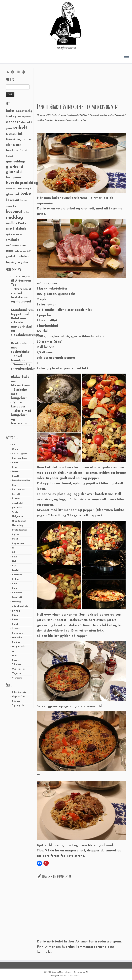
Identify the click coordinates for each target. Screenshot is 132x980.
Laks (15, 584)
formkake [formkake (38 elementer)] (12, 150)
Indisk (15, 539)
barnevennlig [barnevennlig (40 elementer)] (24, 111)
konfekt (16, 570)
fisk (14, 485)
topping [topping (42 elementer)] (11, 262)
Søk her (16, 701)
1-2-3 (14, 445)
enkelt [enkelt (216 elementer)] (20, 128)
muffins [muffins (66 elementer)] (11, 223)
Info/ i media (19, 692)
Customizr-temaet (72, 976)
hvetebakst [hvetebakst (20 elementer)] (11, 189)
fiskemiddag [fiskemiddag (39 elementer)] (14, 140)
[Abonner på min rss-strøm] (9, 72)
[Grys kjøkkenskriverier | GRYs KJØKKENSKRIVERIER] (66, 23)
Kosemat (17, 575)
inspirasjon (18, 543)
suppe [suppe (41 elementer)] (10, 251)
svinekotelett (73, 120)
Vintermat (18, 678)
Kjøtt (15, 566)
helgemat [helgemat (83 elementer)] (14, 177)
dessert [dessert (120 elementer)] (13, 122)
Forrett (16, 494)
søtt (14, 651)
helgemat (120, 115)
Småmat (17, 642)
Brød (15, 467)
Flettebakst (18, 490)
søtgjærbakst (19, 647)
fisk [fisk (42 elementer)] (20, 134)
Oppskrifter (18, 697)
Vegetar (17, 673)
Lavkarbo (17, 593)
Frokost (16, 499)
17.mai (15, 449)
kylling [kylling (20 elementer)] (26, 212)
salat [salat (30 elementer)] (9, 229)
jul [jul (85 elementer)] (17, 194)
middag (41, 120)
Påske (15, 615)
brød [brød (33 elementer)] (9, 117)
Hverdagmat (19, 521)
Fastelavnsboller (21, 481)
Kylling (16, 579)
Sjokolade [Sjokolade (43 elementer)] (20, 229)
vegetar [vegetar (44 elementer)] (23, 262)
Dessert (16, 472)
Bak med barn (20, 458)
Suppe (15, 660)
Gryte (15, 512)
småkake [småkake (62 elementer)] (13, 240)
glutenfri (17, 508)
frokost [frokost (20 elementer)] (9, 156)
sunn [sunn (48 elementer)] (23, 245)
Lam (15, 588)
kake (15, 557)
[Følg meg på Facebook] (14, 72)
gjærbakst (18, 503)
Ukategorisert (20, 669)
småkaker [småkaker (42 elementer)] (13, 245)
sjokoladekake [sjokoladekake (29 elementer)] (14, 235)
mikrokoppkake (20, 606)
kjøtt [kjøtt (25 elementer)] (16, 206)
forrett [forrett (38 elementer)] (24, 150)
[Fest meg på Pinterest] (24, 72)
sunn (15, 656)
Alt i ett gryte (20, 454)
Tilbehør (17, 664)
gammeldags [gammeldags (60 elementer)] (16, 162)
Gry (84, 120)
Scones (16, 629)
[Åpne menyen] (127, 57)
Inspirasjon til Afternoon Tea (21, 281)
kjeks (15, 561)
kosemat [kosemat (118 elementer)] (14, 212)
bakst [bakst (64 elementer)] (10, 111)
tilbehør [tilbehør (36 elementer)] (24, 257)
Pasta (15, 620)
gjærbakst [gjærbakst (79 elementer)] (15, 167)
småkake (17, 638)
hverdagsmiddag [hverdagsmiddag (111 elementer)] (22, 183)
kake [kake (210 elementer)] (26, 194)
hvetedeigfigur (20, 530)
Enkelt (16, 476)
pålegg (16, 611)
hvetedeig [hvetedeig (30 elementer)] (23, 189)
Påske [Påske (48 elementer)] (22, 223)
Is (13, 548)
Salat (15, 624)
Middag (16, 602)
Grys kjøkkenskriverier (62, 972)
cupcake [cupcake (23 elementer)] (17, 117)
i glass (16, 534)
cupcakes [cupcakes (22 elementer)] (27, 117)
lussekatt (17, 597)
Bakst (15, 463)
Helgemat (18, 516)
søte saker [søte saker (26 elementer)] (20, 251)
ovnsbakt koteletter (56, 120)
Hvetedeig (18, 525)
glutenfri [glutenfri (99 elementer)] (14, 172)
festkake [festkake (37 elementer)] (11, 134)
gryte (111, 115)
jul (13, 552)
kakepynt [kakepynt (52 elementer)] (13, 200)
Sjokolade (17, 633)
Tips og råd (18, 706)
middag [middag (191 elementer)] (15, 218)
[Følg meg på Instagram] (19, 72)
